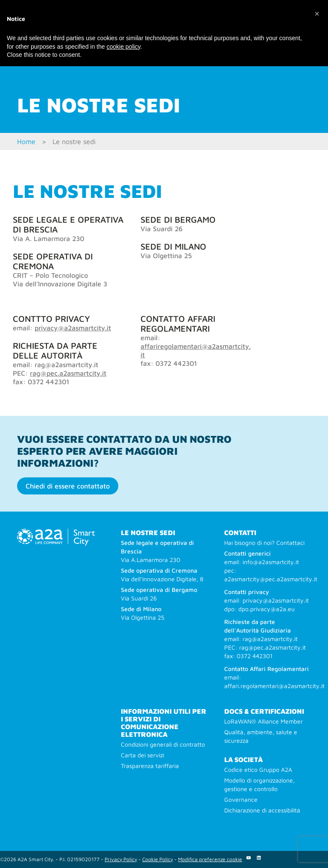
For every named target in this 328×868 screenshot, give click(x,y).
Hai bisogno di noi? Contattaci (264, 543)
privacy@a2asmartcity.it (73, 328)
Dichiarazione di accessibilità (262, 810)
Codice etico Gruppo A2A (258, 769)
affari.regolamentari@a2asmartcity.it (274, 686)
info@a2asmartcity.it (271, 562)
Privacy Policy (121, 859)
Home (26, 141)
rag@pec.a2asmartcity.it (68, 373)
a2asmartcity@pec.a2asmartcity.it (271, 579)
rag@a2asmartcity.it (270, 639)
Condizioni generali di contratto (163, 744)
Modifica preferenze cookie (210, 859)
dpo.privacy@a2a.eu (266, 609)
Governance (241, 799)
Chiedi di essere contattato (68, 486)
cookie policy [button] (123, 47)
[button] (317, 14)
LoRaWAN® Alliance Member (264, 721)
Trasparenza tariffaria (150, 766)
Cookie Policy (158, 859)
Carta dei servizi (142, 755)
